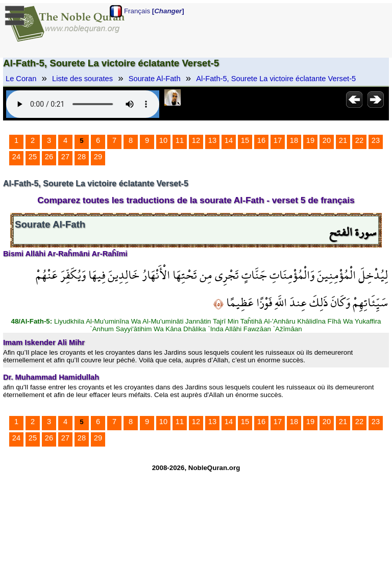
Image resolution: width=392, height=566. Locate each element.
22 (359, 140)
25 (33, 157)
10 (163, 140)
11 (180, 140)
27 (65, 157)
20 (327, 140)
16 (261, 140)
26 (49, 157)
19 (310, 140)
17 (278, 140)
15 (245, 140)
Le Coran (21, 79)
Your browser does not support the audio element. (83, 104)
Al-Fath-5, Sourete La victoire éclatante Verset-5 (276, 79)
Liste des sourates (82, 79)
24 (16, 157)
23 (376, 140)
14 (229, 140)
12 (196, 140)
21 (343, 140)
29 (98, 157)
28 (82, 157)
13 (212, 140)
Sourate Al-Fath (155, 79)
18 (294, 140)
